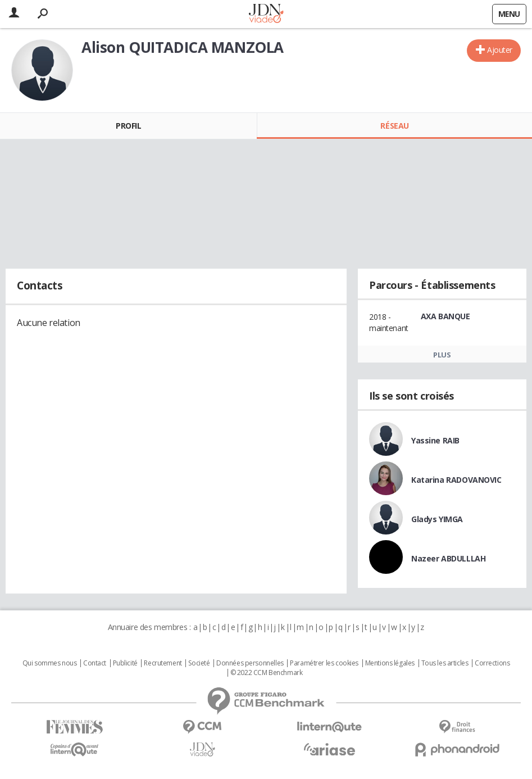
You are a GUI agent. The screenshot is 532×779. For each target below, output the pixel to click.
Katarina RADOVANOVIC (456, 480)
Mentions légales (390, 663)
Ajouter (500, 50)
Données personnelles (250, 663)
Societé (199, 663)
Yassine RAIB (435, 440)
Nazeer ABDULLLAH (448, 558)
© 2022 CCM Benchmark (267, 673)
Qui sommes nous (50, 663)
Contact (95, 663)
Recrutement (163, 663)
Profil (128, 126)
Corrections (492, 663)
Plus (442, 355)
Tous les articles (445, 663)
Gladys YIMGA (437, 519)
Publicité (125, 663)
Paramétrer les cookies (324, 663)
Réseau (394, 126)
